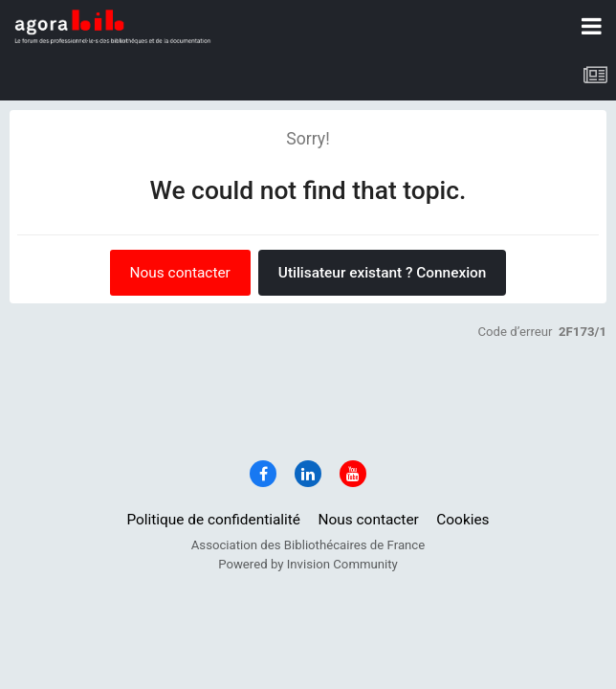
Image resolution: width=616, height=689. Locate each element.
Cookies (462, 520)
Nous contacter (180, 273)
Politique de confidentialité (213, 520)
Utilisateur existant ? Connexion (383, 273)
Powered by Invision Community (308, 564)
